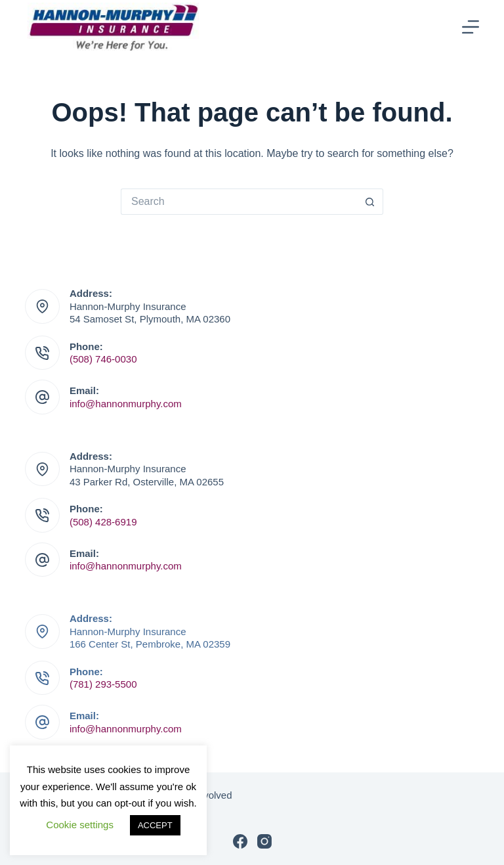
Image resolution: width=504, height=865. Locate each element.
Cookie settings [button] (80, 825)
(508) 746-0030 (103, 359)
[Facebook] (240, 841)
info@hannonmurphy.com (126, 404)
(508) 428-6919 (103, 522)
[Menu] (471, 27)
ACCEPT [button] (155, 825)
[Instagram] (264, 841)
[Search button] (370, 202)
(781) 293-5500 (103, 684)
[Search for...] (239, 202)
